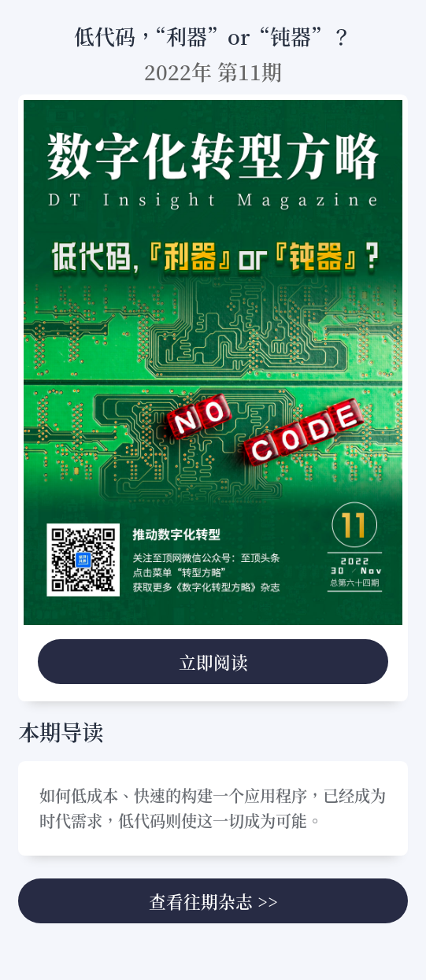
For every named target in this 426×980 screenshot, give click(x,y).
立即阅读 (213, 662)
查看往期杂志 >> (213, 901)
